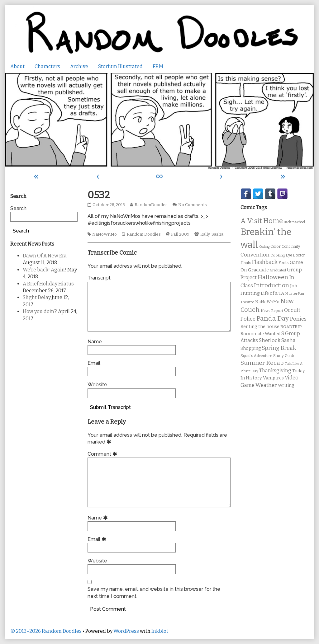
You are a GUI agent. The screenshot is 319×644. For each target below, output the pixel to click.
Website (97, 385)
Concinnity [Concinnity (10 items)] (291, 247)
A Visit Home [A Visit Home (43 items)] (262, 221)
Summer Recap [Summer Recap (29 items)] (262, 363)
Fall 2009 (180, 234)
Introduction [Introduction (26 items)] (271, 285)
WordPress (126, 631)
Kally (205, 234)
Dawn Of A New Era (45, 256)
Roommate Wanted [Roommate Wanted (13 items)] (260, 334)
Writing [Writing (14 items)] (286, 385)
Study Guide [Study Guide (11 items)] (284, 356)
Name (95, 342)
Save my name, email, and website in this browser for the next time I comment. (154, 592)
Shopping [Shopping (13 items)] (251, 348)
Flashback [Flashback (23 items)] (265, 262)
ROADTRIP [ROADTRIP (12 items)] (291, 327)
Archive (79, 66)
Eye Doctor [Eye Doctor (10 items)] (295, 255)
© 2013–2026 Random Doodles (46, 631)
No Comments (193, 205)
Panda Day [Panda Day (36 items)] (273, 318)
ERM (158, 66)
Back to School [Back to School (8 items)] (294, 222)
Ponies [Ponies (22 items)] (298, 319)
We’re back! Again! (45, 270)
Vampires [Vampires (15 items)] (273, 378)
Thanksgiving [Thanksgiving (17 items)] (275, 371)
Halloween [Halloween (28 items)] (273, 277)
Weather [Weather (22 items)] (266, 385)
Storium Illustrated (120, 66)
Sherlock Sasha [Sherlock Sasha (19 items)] (277, 340)
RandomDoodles (151, 205)
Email (94, 363)
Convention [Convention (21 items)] (255, 255)
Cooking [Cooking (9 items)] (278, 255)
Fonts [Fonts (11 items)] (284, 263)
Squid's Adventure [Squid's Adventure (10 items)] (256, 356)
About (17, 66)
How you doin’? (40, 311)
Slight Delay (37, 297)
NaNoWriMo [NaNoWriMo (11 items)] (267, 302)
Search (18, 208)
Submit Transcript (110, 407)
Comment (103, 454)
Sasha (217, 234)
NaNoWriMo (105, 234)
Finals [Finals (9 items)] (246, 263)
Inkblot (160, 631)
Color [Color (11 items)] (276, 246)
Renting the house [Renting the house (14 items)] (260, 327)
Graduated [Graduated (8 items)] (278, 270)
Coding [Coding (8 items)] (264, 247)
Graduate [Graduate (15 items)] (258, 270)
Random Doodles (144, 234)
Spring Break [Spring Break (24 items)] (279, 348)
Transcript (99, 278)
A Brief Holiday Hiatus (48, 284)
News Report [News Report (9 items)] (272, 311)
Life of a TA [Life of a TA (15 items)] (272, 293)
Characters (47, 66)
